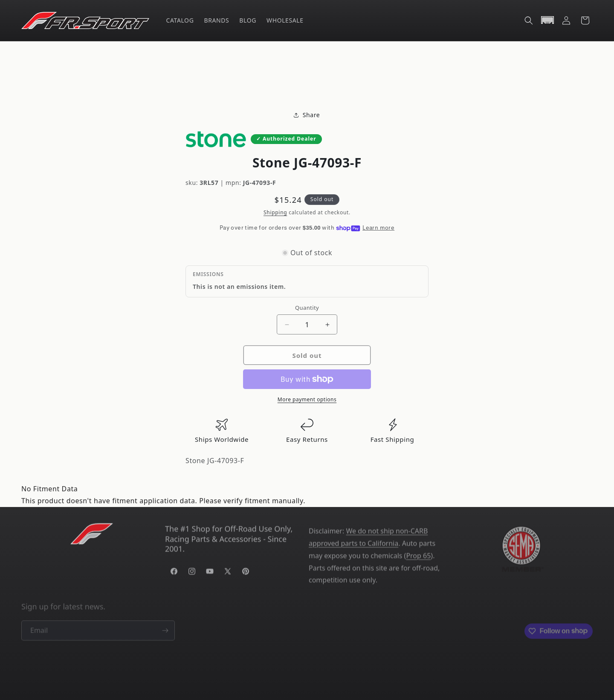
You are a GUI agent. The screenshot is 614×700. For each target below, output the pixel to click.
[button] (529, 20)
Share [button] (307, 115)
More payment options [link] (307, 399)
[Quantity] (307, 324)
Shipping (275, 212)
